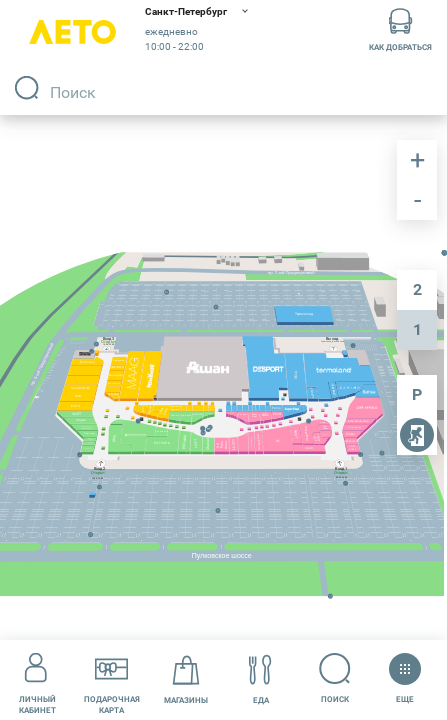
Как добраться (400, 28)
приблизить (417, 160)
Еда (260, 679)
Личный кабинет (37, 679)
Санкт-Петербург (186, 11)
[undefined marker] (260, 399)
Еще (404, 672)
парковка (417, 395)
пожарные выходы (417, 436)
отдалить (417, 200)
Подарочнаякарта (112, 679)
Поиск (335, 678)
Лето (72, 32)
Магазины (186, 679)
